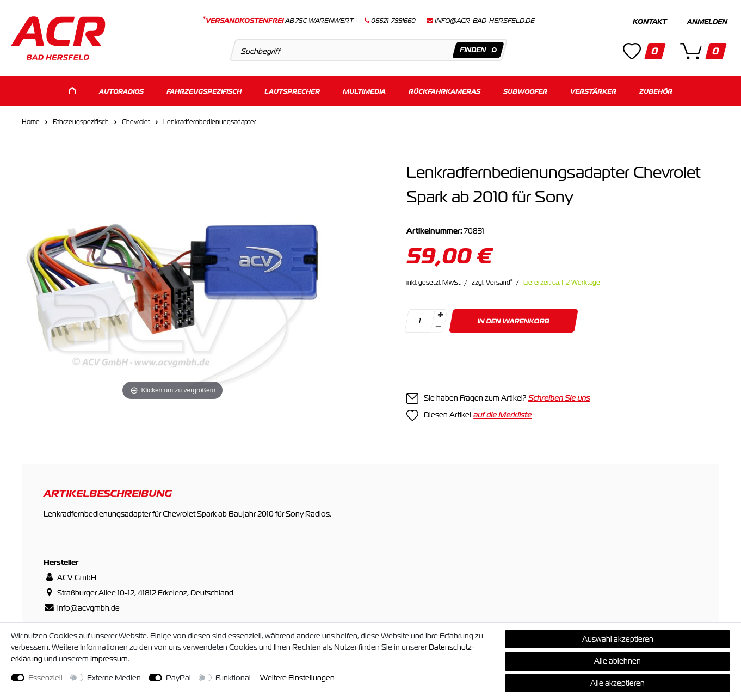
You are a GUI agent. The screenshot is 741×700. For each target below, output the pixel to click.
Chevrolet (136, 122)
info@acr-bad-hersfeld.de (485, 21)
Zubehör (656, 91)
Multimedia (364, 91)
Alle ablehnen (617, 661)
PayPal (178, 678)
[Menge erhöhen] (440, 315)
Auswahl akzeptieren (618, 639)
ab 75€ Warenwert (278, 21)
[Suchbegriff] (369, 50)
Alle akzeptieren (617, 683)
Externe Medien (114, 678)
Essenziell (45, 678)
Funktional (233, 678)
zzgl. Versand (492, 283)
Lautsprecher (292, 91)
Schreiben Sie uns (559, 398)
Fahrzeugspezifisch (204, 91)
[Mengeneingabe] (419, 321)
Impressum (109, 659)
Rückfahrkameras (444, 91)
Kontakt (650, 22)
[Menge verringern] (438, 327)
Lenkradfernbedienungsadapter (210, 122)
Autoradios (121, 91)
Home (31, 122)
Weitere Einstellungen (297, 678)
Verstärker (593, 91)
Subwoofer (525, 91)
